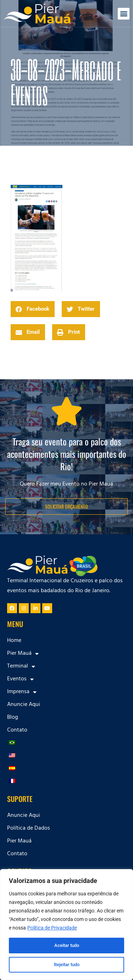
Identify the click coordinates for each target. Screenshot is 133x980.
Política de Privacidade (52, 928)
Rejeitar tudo (66, 965)
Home (14, 641)
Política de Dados (29, 829)
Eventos (20, 679)
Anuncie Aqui (24, 705)
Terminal (21, 666)
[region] (66, 925)
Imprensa (22, 692)
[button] (124, 14)
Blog (13, 718)
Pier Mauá (23, 654)
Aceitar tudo (67, 946)
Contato (17, 730)
